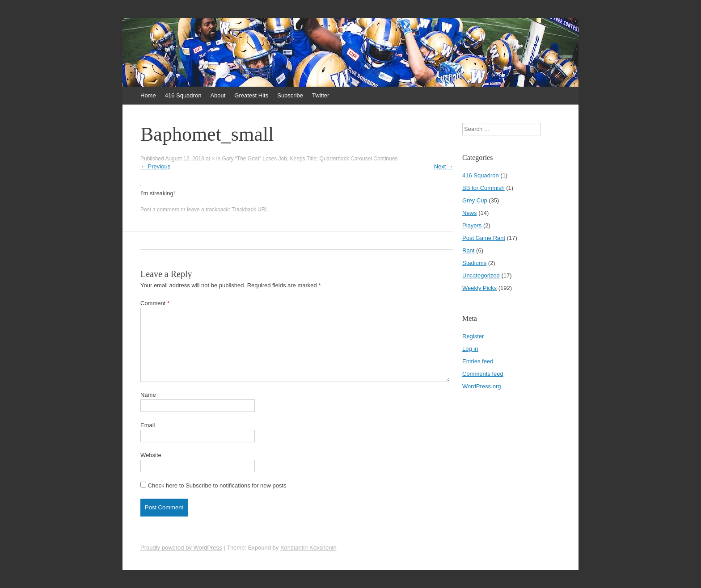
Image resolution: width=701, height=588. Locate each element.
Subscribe (290, 95)
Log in (470, 349)
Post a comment (160, 210)
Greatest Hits (251, 95)
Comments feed (483, 374)
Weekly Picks (479, 288)
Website (151, 455)
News (470, 213)
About (218, 95)
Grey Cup (475, 200)
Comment (155, 303)
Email (148, 425)
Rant (468, 250)
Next (444, 166)
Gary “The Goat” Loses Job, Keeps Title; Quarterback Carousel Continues (310, 159)
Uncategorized (481, 275)
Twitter (321, 95)
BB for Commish (484, 188)
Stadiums (474, 263)
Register (473, 336)
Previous (155, 166)
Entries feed (478, 361)
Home (148, 95)
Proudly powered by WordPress (181, 548)
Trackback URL (250, 210)
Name (148, 395)
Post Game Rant (484, 238)
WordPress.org (481, 386)
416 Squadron (183, 95)
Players (472, 225)
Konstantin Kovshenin (308, 548)
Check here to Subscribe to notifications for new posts (213, 485)
